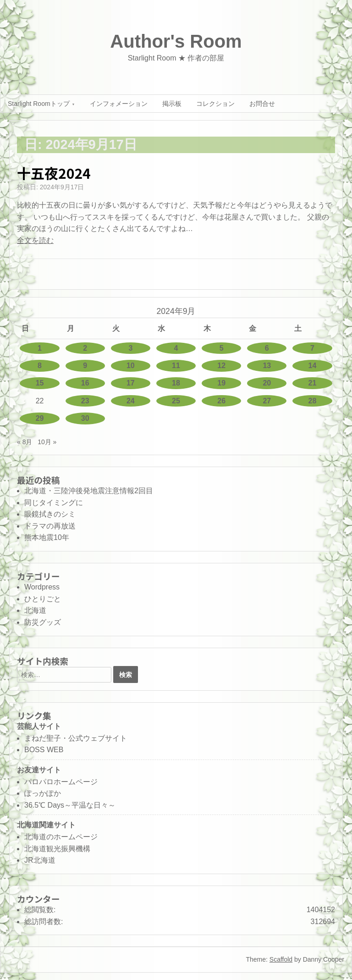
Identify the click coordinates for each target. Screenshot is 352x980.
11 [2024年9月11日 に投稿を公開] (176, 366)
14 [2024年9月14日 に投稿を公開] (313, 366)
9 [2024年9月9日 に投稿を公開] (85, 366)
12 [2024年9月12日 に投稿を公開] (221, 366)
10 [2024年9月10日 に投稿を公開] (131, 366)
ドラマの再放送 (50, 526)
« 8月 (25, 442)
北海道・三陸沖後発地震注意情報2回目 (89, 491)
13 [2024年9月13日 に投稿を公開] (267, 366)
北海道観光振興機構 (57, 849)
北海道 (35, 610)
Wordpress (42, 587)
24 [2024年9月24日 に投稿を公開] (131, 401)
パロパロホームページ (61, 782)
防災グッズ (43, 622)
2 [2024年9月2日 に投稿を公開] (85, 348)
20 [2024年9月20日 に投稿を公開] (267, 383)
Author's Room (176, 41)
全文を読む (35, 240)
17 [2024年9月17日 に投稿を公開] (131, 383)
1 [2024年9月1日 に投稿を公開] (40, 348)
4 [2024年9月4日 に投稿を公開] (176, 348)
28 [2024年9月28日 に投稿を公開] (313, 401)
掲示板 (172, 104)
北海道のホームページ (61, 837)
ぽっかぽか (43, 793)
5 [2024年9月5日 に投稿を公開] (222, 348)
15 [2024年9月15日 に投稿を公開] (40, 383)
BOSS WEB (44, 750)
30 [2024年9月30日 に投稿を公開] (85, 418)
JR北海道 (40, 860)
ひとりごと (43, 599)
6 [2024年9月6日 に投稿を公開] (267, 348)
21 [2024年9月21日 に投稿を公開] (313, 383)
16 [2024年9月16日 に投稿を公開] (85, 383)
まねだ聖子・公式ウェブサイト (76, 738)
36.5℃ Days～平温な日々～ (70, 805)
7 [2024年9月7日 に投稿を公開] (312, 348)
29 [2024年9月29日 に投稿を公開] (40, 418)
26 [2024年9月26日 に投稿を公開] (221, 401)
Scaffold (281, 959)
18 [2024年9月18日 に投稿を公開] (176, 383)
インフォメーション (119, 104)
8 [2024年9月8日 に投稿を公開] (40, 366)
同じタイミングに (54, 503)
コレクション (215, 104)
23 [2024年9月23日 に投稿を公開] (85, 401)
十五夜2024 (54, 173)
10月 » (47, 442)
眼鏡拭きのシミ (50, 514)
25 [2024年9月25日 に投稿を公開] (176, 401)
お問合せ (262, 104)
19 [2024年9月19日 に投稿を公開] (221, 383)
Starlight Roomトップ (39, 104)
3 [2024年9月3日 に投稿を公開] (130, 348)
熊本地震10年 (47, 537)
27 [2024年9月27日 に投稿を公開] (267, 401)
